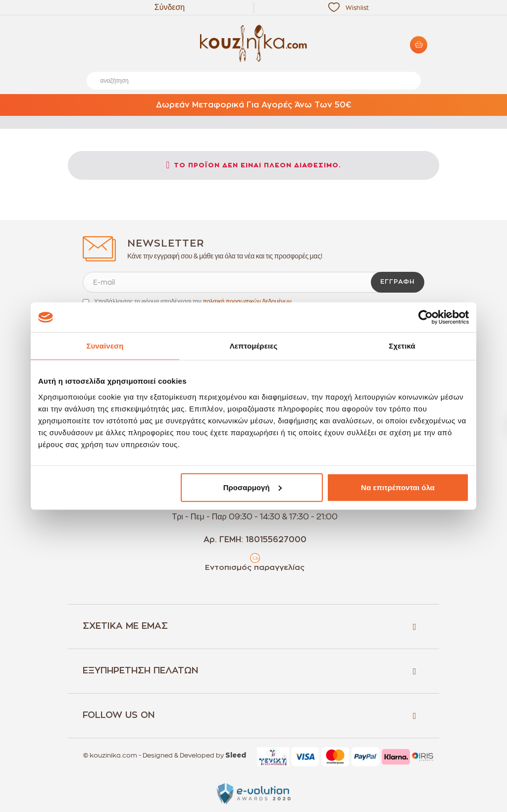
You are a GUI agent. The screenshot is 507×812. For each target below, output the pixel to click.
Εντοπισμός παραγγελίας (255, 568)
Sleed (236, 756)
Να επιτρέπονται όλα (398, 487)
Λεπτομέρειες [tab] (254, 346)
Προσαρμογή (253, 487)
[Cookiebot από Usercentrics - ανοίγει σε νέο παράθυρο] (426, 317)
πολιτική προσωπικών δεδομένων (247, 302)
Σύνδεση (170, 7)
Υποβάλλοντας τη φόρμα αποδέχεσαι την (193, 302)
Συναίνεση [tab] (105, 346)
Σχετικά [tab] (402, 346)
